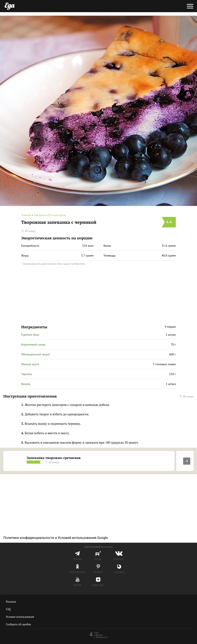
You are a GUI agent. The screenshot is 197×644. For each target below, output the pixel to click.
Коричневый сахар (33, 344)
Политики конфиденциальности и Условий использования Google (56, 538)
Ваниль (26, 384)
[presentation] (187, 461)
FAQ (8, 609)
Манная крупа (30, 364)
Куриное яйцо (30, 335)
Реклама (11, 602)
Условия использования (20, 617)
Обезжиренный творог (36, 354)
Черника (27, 374)
